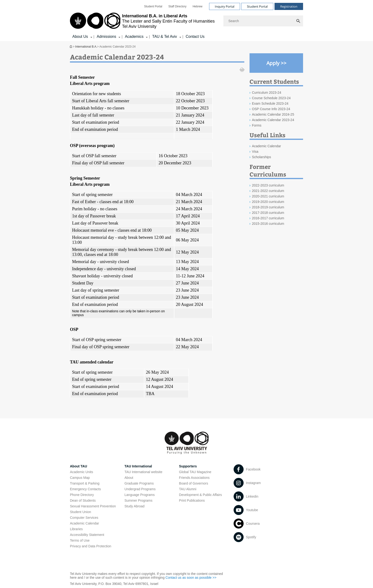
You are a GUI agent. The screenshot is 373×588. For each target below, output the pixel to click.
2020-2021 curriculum (268, 196)
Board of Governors (194, 483)
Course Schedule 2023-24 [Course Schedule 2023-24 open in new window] (271, 98)
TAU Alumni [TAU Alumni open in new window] (188, 489)
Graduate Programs (139, 483)
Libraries (76, 529)
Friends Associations (194, 478)
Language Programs (140, 495)
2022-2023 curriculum (268, 185)
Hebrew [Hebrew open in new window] (198, 6)
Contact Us (195, 37)
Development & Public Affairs (201, 495)
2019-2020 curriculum (268, 202)
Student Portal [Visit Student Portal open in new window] (257, 6)
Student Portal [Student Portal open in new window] (153, 6)
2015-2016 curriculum (268, 224)
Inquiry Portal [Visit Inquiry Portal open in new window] (225, 6)
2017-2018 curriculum (268, 213)
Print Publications (192, 500)
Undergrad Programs (140, 489)
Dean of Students (83, 500)
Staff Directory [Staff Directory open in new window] (177, 6)
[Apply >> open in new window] (276, 63)
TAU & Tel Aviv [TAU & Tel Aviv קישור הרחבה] (165, 37)
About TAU (79, 466)
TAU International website (143, 472)
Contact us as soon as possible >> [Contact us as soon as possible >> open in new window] (191, 578)
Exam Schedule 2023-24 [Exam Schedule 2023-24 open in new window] (270, 103)
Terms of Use (80, 540)
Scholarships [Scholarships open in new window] (261, 157)
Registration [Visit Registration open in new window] (289, 6)
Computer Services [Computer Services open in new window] (84, 518)
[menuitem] (153, 6)
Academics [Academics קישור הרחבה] (134, 37)
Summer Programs (138, 500)
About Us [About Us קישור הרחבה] (80, 37)
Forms (257, 125)
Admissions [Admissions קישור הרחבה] (106, 37)
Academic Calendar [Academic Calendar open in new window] (266, 146)
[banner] (186, 21)
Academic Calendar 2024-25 (273, 114)
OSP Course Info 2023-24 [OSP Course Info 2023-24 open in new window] (271, 109)
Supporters (188, 466)
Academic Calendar (84, 523)
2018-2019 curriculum (268, 207)
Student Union (81, 512)
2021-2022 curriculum (268, 191)
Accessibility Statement (87, 535)
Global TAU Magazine (195, 472)
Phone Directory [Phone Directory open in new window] (82, 495)
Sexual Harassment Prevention (93, 506)
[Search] (263, 21)
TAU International (138, 466)
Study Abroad (134, 506)
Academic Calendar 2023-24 (273, 120)
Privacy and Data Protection (91, 546)
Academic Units (81, 472)
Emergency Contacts (85, 489)
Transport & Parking (85, 483)
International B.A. (71, 47)
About (129, 478)
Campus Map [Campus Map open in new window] (80, 478)
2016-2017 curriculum (268, 218)
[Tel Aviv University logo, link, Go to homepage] (142, 21)
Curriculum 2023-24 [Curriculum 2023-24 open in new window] (267, 93)
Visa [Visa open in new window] (255, 152)
